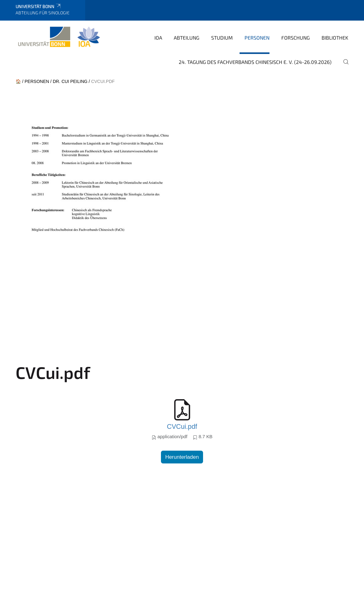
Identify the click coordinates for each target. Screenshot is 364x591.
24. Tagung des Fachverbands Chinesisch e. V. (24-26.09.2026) (255, 62)
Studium (222, 38)
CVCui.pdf (182, 427)
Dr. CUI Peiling (70, 81)
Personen (257, 38)
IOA (158, 38)
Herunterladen (182, 457)
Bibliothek (335, 38)
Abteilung (187, 38)
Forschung (296, 38)
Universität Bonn (39, 6)
